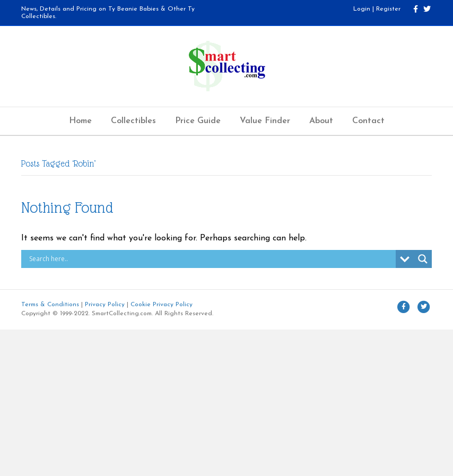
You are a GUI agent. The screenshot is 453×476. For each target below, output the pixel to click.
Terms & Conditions (50, 305)
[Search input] (211, 259)
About (321, 121)
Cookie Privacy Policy (162, 305)
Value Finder (265, 121)
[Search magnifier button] (423, 259)
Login (362, 9)
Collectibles (133, 121)
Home (80, 121)
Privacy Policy (105, 305)
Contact (368, 121)
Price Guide (198, 121)
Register (388, 9)
